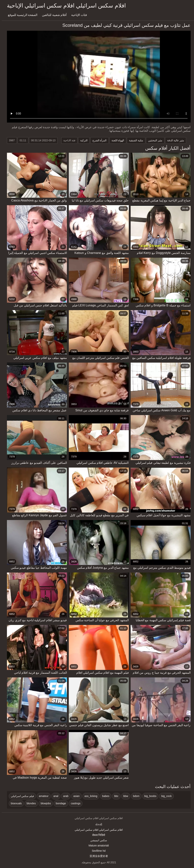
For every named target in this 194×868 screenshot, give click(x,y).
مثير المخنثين (154, 140)
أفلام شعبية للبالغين (53, 15)
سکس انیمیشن (97, 840)
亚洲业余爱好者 (97, 856)
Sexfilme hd (97, 851)
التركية (82, 140)
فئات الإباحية (77, 15)
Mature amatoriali (97, 846)
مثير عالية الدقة (174, 140)
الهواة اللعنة (116, 140)
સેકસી (97, 825)
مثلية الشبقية (134, 140)
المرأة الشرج (98, 140)
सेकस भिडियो (97, 835)
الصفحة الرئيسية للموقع (21, 15)
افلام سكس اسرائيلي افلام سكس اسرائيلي (97, 830)
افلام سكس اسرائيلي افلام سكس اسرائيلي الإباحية (65, 6)
